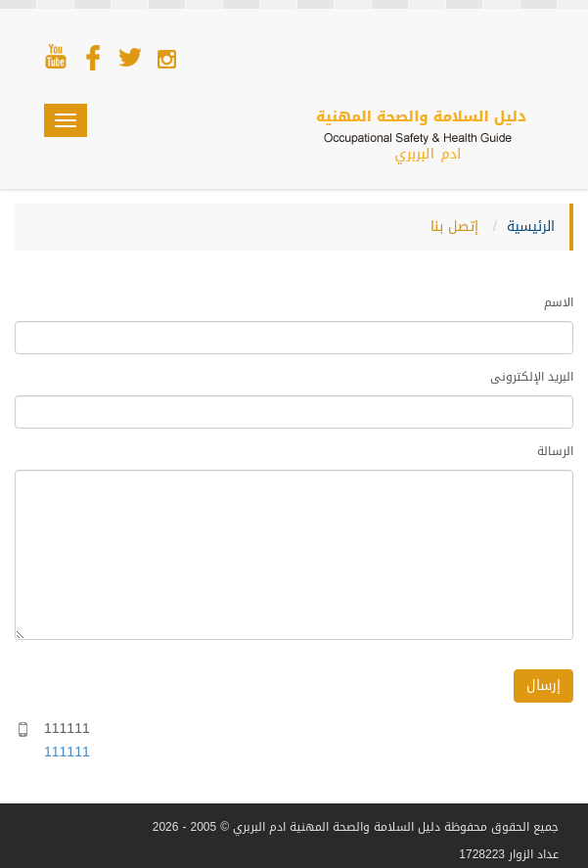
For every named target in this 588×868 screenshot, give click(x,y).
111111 (67, 752)
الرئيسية (531, 227)
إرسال (543, 685)
